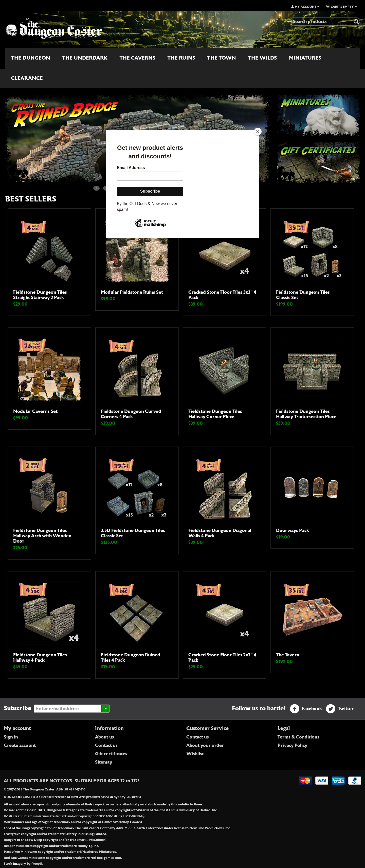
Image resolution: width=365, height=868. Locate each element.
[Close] (258, 132)
